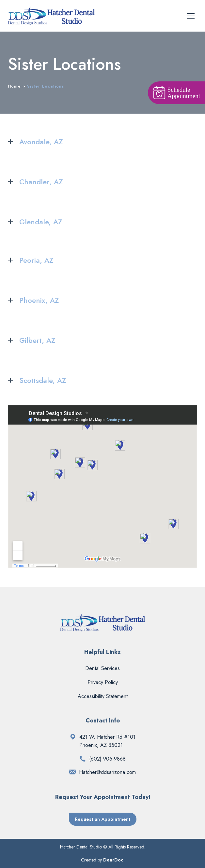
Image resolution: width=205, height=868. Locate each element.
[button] (102, 142)
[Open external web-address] (73, 737)
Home (14, 86)
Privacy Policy (103, 682)
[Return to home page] (51, 16)
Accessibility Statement (103, 696)
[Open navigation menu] (191, 16)
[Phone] (83, 759)
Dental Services (102, 668)
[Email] (72, 772)
